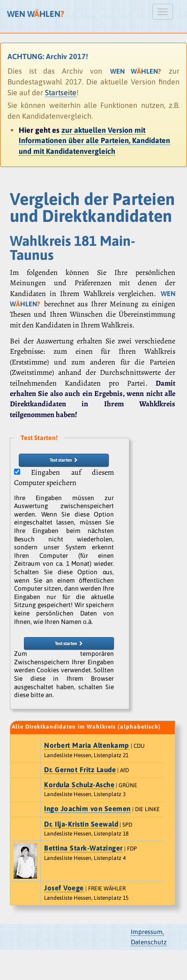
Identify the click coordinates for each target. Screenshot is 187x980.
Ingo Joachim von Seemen (87, 809)
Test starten (64, 460)
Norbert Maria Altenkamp (87, 745)
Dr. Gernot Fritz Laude (80, 770)
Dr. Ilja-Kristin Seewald (81, 824)
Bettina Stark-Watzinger (83, 848)
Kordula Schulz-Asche (79, 785)
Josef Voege (64, 888)
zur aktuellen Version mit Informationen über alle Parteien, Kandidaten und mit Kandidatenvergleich (94, 141)
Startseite (61, 92)
